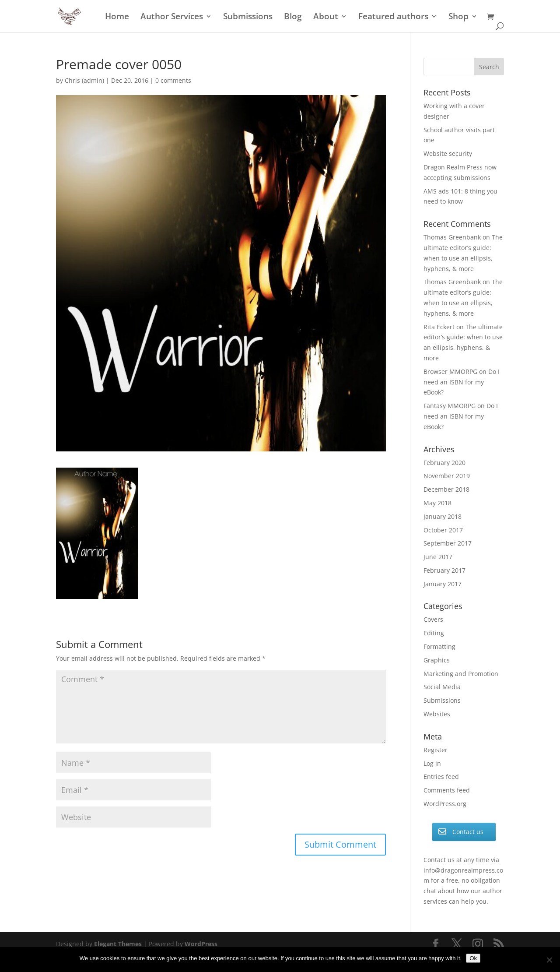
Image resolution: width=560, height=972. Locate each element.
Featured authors (393, 18)
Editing (434, 633)
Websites (437, 714)
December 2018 (446, 489)
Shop (458, 18)
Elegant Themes (118, 944)
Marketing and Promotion (461, 674)
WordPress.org (445, 804)
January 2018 (443, 516)
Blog (293, 18)
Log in (432, 763)
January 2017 (443, 584)
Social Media (442, 687)
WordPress (201, 944)
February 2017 (444, 570)
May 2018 (437, 503)
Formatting (439, 646)
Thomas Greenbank (452, 237)
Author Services (172, 18)
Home (117, 18)
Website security (448, 153)
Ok (473, 958)
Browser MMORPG (450, 372)
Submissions (248, 18)
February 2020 (444, 463)
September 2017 (448, 543)
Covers (433, 619)
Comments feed (447, 790)
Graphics (437, 660)
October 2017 (443, 530)
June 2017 (438, 557)
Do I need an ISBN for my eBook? (462, 382)
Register (436, 750)
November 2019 (447, 476)
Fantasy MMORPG (450, 406)
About (326, 18)
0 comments (173, 80)
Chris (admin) (84, 80)
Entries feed (441, 777)
